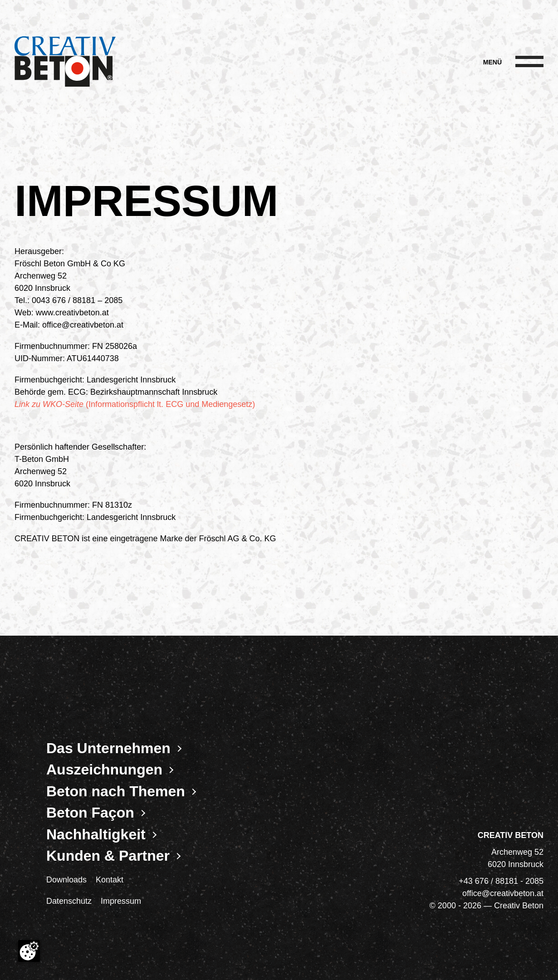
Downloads (66, 880)
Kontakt (110, 880)
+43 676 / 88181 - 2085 (501, 881)
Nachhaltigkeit (96, 834)
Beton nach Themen (116, 791)
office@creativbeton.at (503, 893)
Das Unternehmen (108, 748)
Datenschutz (69, 901)
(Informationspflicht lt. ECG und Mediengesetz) (135, 404)
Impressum (121, 901)
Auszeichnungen (104, 769)
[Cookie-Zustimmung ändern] (29, 951)
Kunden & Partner (108, 856)
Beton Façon (90, 813)
